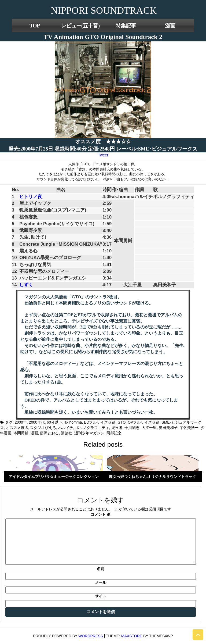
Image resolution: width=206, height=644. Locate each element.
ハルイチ (66, 428)
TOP (35, 26)
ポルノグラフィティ (92, 428)
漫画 (170, 26)
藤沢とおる (49, 433)
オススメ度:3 (17, 428)
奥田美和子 (168, 428)
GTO (122, 422)
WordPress (91, 636)
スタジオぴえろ (43, 428)
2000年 (21, 422)
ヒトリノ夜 (31, 197)
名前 (101, 569)
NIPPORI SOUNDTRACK (104, 10)
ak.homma (73, 422)
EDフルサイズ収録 (100, 422)
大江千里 (149, 428)
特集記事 (126, 26)
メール (101, 582)
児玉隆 (117, 428)
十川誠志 (132, 428)
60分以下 (55, 422)
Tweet (103, 155)
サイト (101, 596)
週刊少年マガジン (89, 433)
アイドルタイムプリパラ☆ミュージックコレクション (54, 477)
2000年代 (37, 422)
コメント (101, 514)
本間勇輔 (21, 433)
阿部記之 (114, 433)
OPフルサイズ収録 (144, 422)
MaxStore (132, 636)
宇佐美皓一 (189, 428)
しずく (26, 285)
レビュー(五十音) (80, 26)
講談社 (67, 433)
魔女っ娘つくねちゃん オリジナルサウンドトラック (153, 477)
